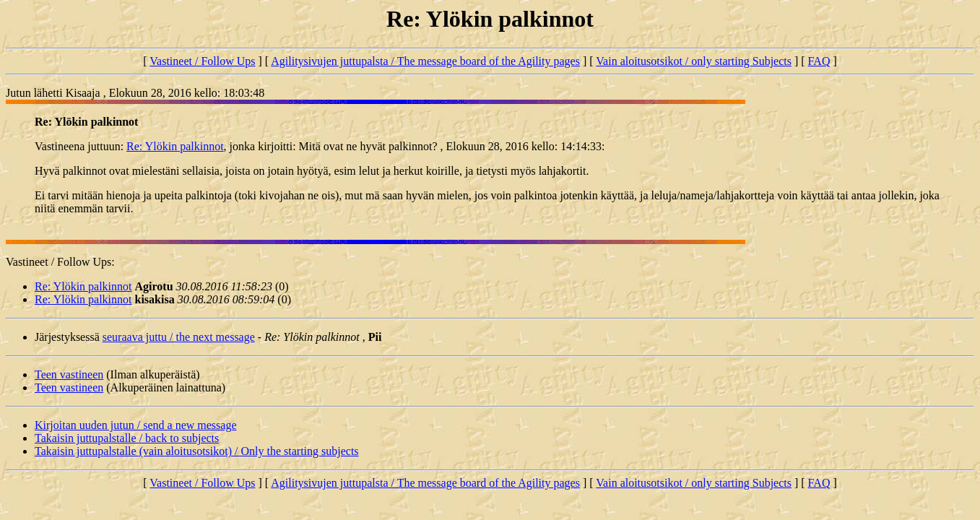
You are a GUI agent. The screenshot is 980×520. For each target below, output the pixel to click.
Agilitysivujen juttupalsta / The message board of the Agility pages (425, 61)
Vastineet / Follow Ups (202, 61)
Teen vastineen (69, 374)
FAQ (819, 61)
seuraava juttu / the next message (179, 337)
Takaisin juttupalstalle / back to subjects (127, 438)
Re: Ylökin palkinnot (175, 146)
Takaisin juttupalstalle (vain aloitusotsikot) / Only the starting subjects (197, 451)
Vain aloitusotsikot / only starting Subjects (694, 61)
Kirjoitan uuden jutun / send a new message (136, 425)
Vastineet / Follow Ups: (60, 262)
